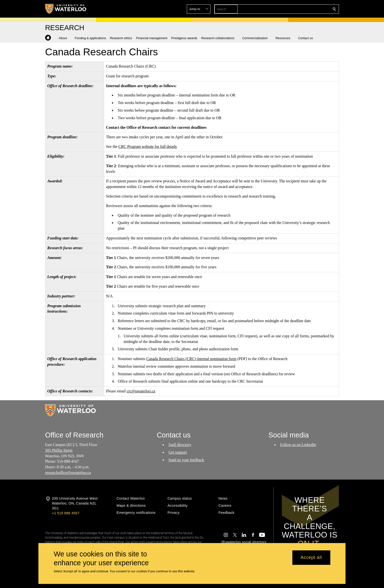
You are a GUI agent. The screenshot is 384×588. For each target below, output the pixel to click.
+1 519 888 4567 (66, 513)
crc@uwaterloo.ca (141, 391)
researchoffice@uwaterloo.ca (68, 473)
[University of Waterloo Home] (66, 9)
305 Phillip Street (59, 450)
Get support (178, 452)
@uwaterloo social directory (244, 542)
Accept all (311, 558)
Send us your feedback (186, 460)
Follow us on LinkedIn (298, 445)
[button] (299, 9)
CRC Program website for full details (148, 147)
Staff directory (180, 445)
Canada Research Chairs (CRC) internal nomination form (191, 359)
